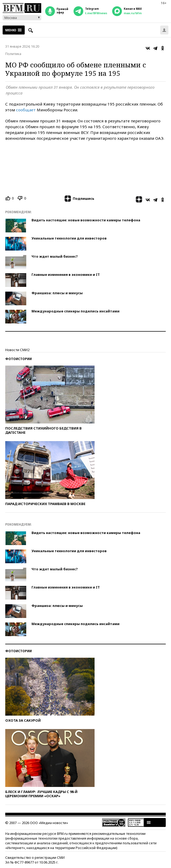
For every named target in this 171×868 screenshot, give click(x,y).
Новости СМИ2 (17, 350)
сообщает (26, 110)
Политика (13, 54)
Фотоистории (19, 359)
